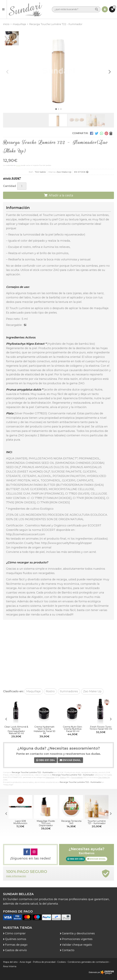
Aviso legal (25, 962)
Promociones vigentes (77, 939)
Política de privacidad (44, 962)
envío (18, 165)
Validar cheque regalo (77, 945)
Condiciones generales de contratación (88, 962)
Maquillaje (50, 777)
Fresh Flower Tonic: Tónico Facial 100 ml (101, 728)
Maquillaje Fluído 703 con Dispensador (46, 823)
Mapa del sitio (10, 962)
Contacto (68, 950)
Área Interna (10, 966)
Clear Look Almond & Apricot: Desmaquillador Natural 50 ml (16, 730)
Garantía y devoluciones (78, 933)
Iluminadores (77, 777)
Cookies (61, 962)
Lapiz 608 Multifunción (20, 822)
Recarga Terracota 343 (71, 822)
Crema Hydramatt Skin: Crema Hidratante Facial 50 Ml (44, 730)
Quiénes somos (16, 939)
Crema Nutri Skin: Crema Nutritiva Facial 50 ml (73, 729)
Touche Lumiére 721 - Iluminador (97, 822)
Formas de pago (16, 945)
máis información (16, 876)
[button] (56, 109)
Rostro (63, 777)
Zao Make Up (104, 777)
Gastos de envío (16, 950)
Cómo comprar (15, 933)
